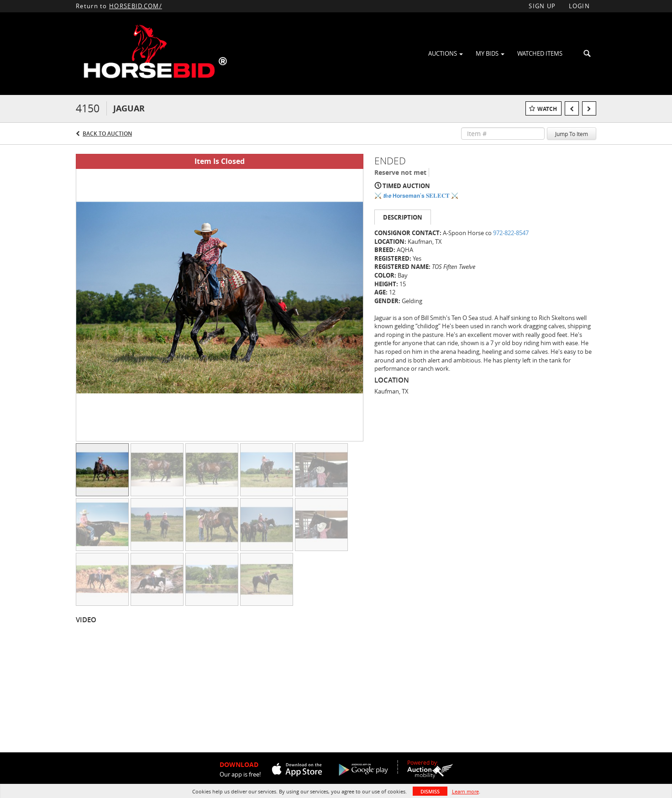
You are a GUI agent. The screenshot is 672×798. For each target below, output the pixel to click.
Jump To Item (572, 134)
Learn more (465, 791)
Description (403, 217)
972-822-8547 (511, 233)
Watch (547, 109)
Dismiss (430, 791)
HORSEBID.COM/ (136, 6)
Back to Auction (107, 134)
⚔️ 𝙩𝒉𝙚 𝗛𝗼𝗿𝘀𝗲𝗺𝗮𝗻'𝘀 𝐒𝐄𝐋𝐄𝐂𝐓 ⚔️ (416, 195)
